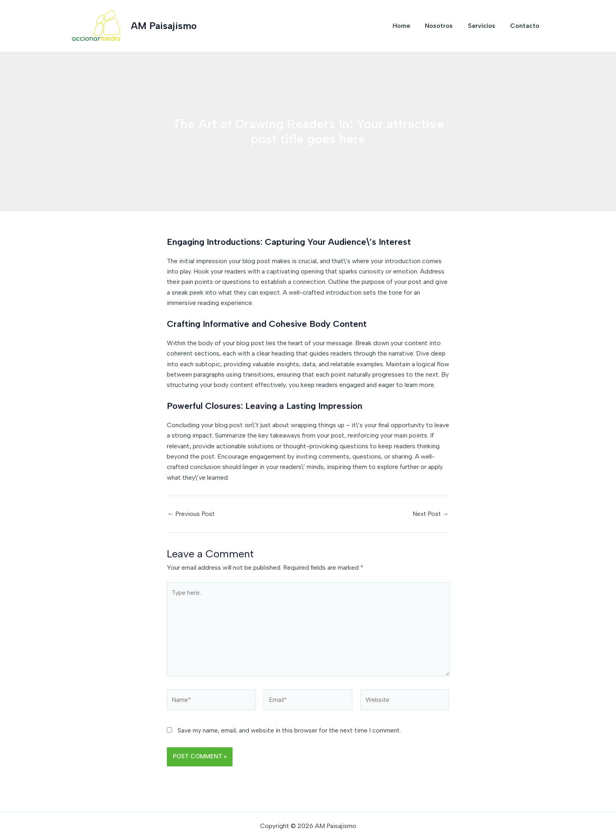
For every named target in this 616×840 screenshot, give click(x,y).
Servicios (485, 26)
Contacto (526, 26)
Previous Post (192, 514)
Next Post (430, 514)
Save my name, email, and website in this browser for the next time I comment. (289, 731)
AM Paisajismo (164, 26)
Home (409, 26)
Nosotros (444, 26)
